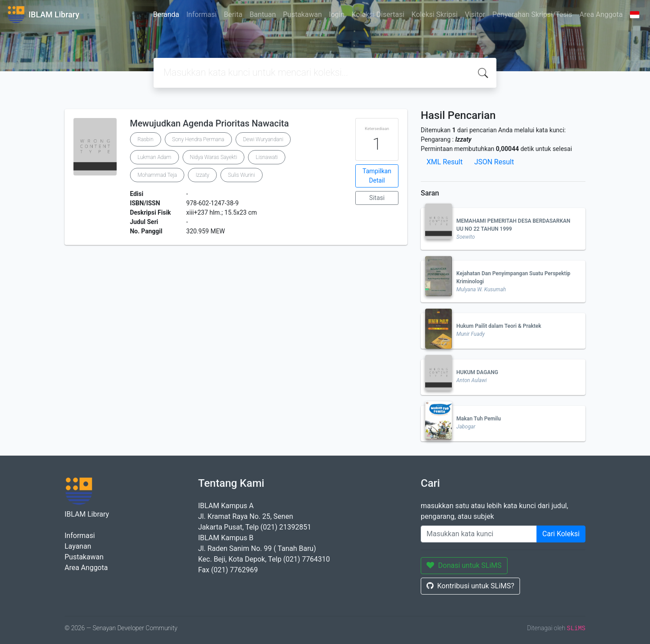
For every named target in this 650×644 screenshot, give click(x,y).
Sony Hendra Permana (198, 139)
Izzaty (202, 175)
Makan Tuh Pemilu (479, 419)
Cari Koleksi (561, 534)
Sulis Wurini (242, 175)
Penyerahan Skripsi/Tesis (532, 14)
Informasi (202, 14)
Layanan (78, 546)
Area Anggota (601, 14)
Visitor (475, 14)
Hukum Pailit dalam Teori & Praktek (499, 326)
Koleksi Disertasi (378, 14)
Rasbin (146, 139)
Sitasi (377, 198)
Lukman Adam (154, 157)
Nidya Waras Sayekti (214, 157)
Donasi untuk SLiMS (464, 565)
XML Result (445, 162)
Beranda (166, 14)
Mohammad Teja (157, 175)
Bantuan (262, 14)
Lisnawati (267, 157)
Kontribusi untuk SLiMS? (470, 586)
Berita (233, 14)
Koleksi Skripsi (435, 14)
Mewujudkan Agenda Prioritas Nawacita (209, 123)
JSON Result (494, 162)
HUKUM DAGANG (477, 372)
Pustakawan (303, 14)
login (337, 14)
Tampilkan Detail (377, 176)
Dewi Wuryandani (263, 139)
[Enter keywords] (479, 534)
